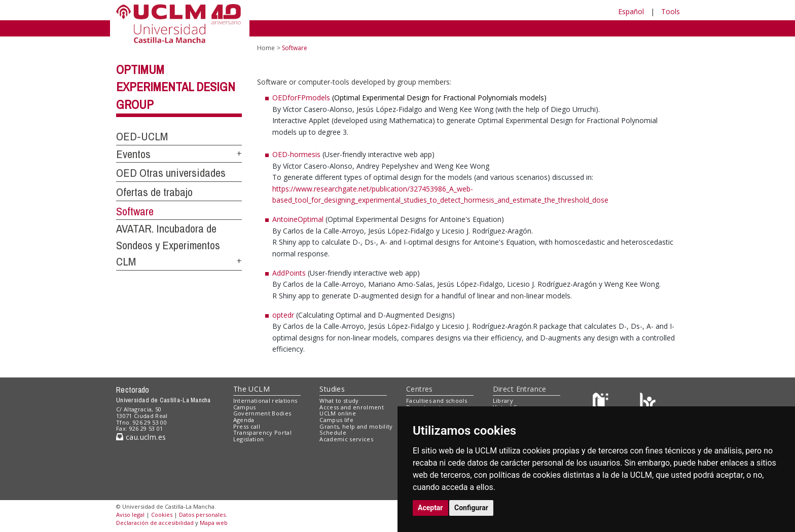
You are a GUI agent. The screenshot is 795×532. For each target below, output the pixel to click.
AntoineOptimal (299, 219)
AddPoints (289, 273)
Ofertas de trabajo (154, 192)
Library (503, 401)
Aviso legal (130, 515)
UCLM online (338, 413)
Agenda (244, 420)
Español (631, 11)
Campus (245, 407)
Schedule (333, 432)
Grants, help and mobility (356, 426)
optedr (283, 315)
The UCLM (251, 389)
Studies (332, 389)
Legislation (249, 439)
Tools (671, 11)
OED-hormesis (296, 154)
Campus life (336, 420)
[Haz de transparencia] (602, 403)
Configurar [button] (471, 508)
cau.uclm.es (141, 437)
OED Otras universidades (171, 173)
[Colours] (648, 403)
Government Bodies (262, 413)
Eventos (133, 154)
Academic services (346, 439)
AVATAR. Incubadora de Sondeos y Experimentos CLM (168, 245)
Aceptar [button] (430, 508)
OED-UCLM (142, 136)
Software (135, 211)
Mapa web (214, 523)
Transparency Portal (262, 432)
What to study (339, 401)
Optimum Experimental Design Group (176, 87)
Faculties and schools (437, 401)
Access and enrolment (352, 407)
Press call (247, 426)
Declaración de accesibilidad (155, 523)
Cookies (162, 515)
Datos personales (202, 515)
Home (266, 48)
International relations (265, 401)
